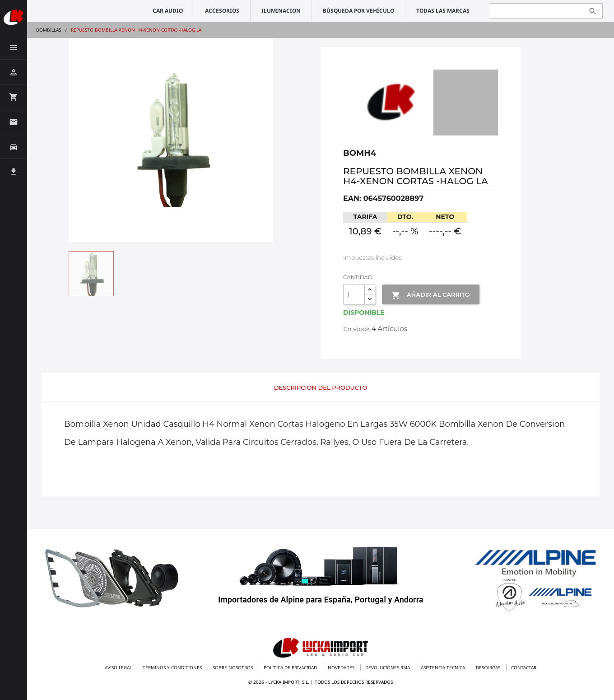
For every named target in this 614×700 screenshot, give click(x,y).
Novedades (342, 667)
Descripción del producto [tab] (321, 387)
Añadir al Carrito (430, 295)
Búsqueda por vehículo (358, 11)
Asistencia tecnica (444, 667)
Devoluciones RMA (388, 667)
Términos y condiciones (173, 667)
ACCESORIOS (222, 11)
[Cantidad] (354, 294)
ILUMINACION (281, 11)
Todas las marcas (443, 11)
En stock (356, 329)
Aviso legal (119, 667)
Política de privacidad (291, 667)
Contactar (524, 667)
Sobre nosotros (233, 667)
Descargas (489, 667)
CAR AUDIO (168, 11)
